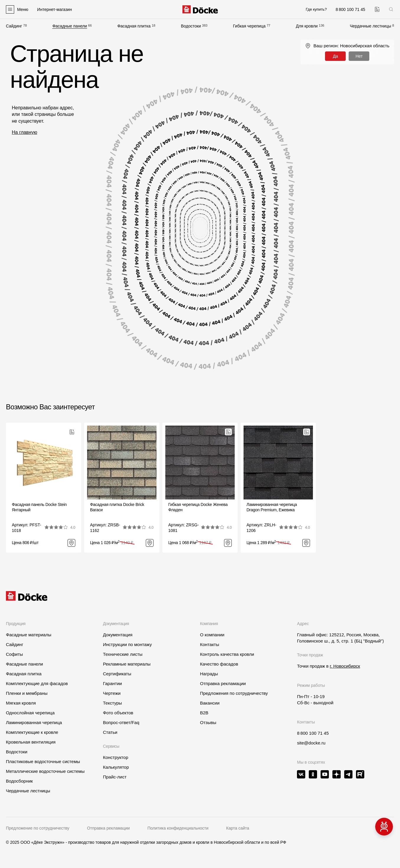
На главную (25, 132)
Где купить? (316, 9)
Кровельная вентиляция (31, 742)
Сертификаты (117, 674)
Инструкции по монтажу (128, 644)
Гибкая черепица (249, 26)
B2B (204, 713)
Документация (118, 635)
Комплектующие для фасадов (37, 683)
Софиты (14, 654)
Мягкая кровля (21, 703)
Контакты (209, 644)
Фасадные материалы (29, 635)
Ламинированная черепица (34, 722)
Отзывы (208, 722)
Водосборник (19, 781)
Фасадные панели (70, 26)
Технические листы (123, 654)
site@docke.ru (311, 743)
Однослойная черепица (30, 713)
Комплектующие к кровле (32, 732)
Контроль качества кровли (227, 654)
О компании (212, 635)
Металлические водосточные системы (45, 771)
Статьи (110, 732)
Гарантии (112, 683)
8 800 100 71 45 (313, 733)
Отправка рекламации (223, 683)
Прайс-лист (115, 777)
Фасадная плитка (134, 26)
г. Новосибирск (345, 666)
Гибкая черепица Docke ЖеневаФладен (198, 507)
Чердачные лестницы (370, 26)
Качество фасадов (219, 664)
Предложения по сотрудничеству (234, 693)
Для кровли (307, 26)
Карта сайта (238, 828)
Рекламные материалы (127, 664)
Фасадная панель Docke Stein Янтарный (39, 507)
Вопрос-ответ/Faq (121, 722)
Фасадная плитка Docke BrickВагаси (117, 507)
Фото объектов (118, 713)
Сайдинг (14, 26)
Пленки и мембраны (27, 693)
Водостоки (191, 26)
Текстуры (112, 703)
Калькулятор (116, 767)
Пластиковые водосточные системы (43, 761)
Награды (209, 674)
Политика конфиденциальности (178, 828)
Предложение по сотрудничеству (38, 828)
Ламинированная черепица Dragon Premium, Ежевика (272, 507)
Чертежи (112, 693)
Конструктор (116, 757)
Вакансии (210, 703)
